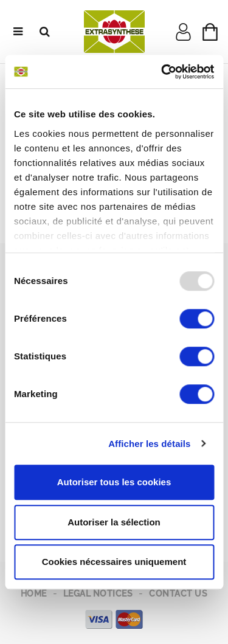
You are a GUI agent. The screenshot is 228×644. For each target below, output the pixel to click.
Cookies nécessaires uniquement (114, 562)
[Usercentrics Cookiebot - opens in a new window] (162, 72)
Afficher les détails (149, 444)
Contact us (178, 594)
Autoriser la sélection (114, 522)
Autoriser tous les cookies (114, 482)
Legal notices (98, 594)
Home (34, 594)
